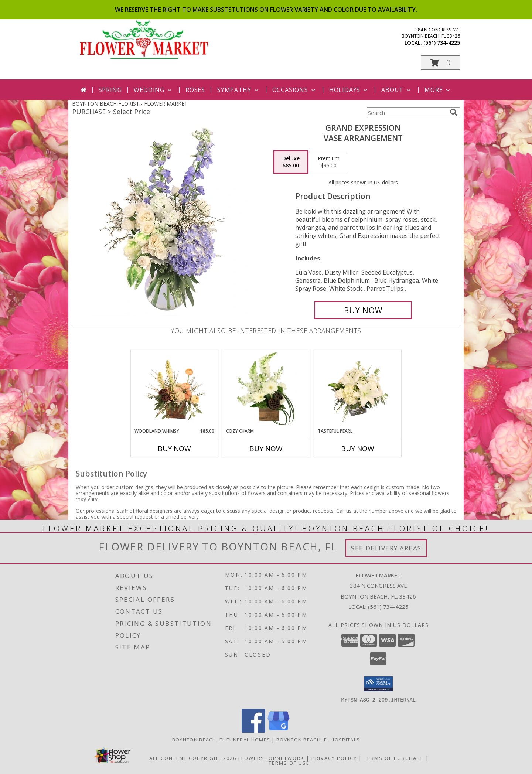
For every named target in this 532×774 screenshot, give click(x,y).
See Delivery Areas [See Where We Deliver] (386, 548)
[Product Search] (407, 113)
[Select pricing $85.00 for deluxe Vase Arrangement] (291, 162)
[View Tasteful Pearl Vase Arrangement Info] (358, 389)
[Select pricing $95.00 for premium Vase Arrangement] (329, 162)
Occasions (295, 90)
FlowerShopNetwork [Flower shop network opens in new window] (271, 758)
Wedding (154, 90)
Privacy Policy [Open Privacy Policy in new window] (334, 758)
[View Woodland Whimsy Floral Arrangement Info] (175, 389)
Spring (110, 90)
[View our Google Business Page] (279, 730)
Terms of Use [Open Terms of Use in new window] (289, 763)
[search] (454, 112)
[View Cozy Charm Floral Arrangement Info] (266, 389)
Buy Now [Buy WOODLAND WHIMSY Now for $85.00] (174, 449)
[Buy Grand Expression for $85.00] (363, 310)
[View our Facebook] (253, 730)
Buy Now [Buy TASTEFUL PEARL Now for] (358, 449)
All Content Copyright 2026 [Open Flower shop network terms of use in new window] (193, 758)
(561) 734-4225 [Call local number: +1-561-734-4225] (442, 43)
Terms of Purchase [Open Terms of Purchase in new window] (394, 758)
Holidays (349, 90)
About (397, 90)
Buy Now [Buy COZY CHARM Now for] (266, 449)
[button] (440, 63)
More (438, 90)
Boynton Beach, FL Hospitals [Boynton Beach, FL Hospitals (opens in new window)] (318, 739)
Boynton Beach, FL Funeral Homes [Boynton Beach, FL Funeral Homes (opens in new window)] (221, 739)
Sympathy (238, 90)
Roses (195, 90)
